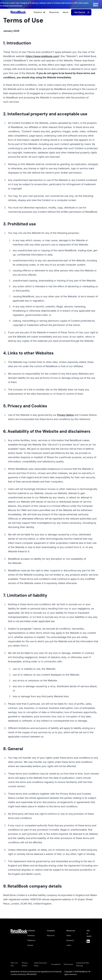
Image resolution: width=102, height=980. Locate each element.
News (69, 935)
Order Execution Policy (40, 964)
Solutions (40, 12)
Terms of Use (14, 964)
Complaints (56, 964)
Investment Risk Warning (82, 964)
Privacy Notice (65, 415)
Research (70, 940)
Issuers (30, 945)
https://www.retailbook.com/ (43, 56)
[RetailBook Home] (18, 12)
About (66, 12)
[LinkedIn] (89, 941)
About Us (51, 935)
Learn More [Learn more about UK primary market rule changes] (96, 4)
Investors (31, 935)
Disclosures (68, 964)
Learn (69, 945)
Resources (54, 12)
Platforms (31, 940)
